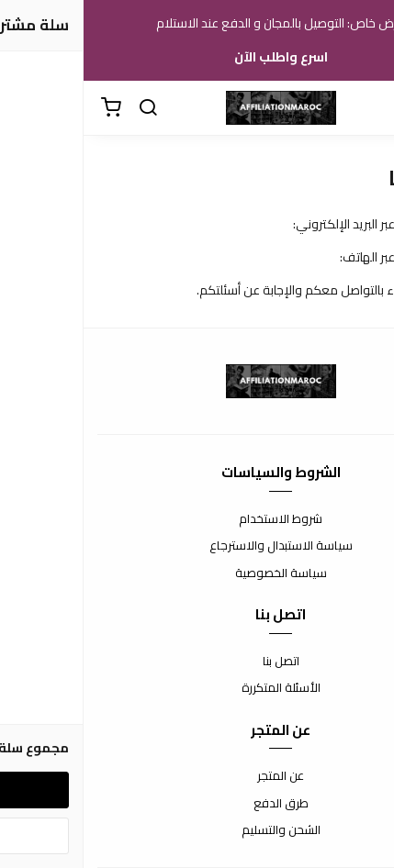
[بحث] (64, 108)
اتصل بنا (197, 662)
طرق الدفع (197, 804)
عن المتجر (197, 776)
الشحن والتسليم (197, 830)
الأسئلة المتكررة (197, 688)
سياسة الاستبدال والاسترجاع (197, 546)
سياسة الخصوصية (197, 573)
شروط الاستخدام (197, 519)
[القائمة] (366, 108)
